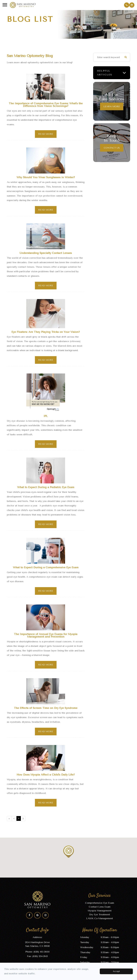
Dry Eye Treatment (100, 916)
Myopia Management (100, 912)
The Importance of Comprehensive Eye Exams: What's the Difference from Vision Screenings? (46, 105)
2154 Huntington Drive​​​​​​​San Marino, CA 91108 (37, 946)
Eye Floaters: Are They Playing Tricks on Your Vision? (46, 333)
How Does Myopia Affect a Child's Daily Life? (46, 776)
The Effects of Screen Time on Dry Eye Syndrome (46, 709)
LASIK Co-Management (100, 920)
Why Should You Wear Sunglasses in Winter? (46, 178)
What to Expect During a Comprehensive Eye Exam (46, 569)
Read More (46, 134)
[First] (9, 820)
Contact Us (112, 148)
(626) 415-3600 (42, 954)
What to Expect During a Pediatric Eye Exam (46, 488)
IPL (46, 417)
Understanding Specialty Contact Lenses (46, 253)
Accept (116, 971)
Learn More (112, 106)
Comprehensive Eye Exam (100, 905)
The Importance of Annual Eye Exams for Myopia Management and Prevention (46, 637)
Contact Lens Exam (100, 909)
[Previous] (14, 820)
